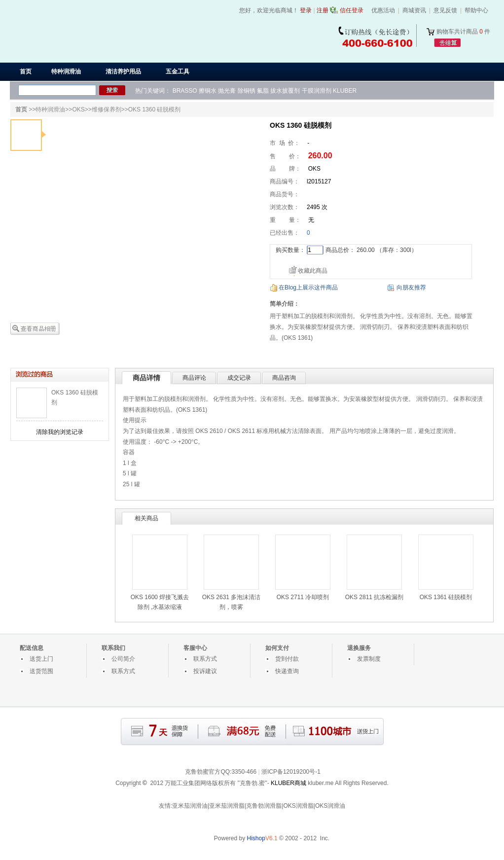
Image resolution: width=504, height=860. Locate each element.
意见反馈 (445, 10)
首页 (26, 72)
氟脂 (263, 91)
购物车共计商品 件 (463, 32)
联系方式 (123, 671)
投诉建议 (205, 671)
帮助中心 (476, 10)
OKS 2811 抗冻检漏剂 (375, 597)
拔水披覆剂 (285, 91)
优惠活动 (383, 10)
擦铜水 (208, 91)
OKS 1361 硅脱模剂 (446, 597)
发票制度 (369, 659)
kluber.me (321, 783)
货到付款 (287, 659)
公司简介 (123, 659)
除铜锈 (247, 91)
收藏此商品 (313, 271)
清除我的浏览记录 (60, 432)
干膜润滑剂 (317, 91)
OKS (78, 109)
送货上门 (41, 659)
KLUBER (345, 91)
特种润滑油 (50, 109)
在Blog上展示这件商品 (308, 287)
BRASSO (185, 91)
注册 (323, 10)
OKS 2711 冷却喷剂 (303, 597)
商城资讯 (414, 10)
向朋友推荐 (411, 287)
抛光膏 (227, 91)
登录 (306, 10)
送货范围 (41, 671)
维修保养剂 (107, 109)
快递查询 (287, 671)
